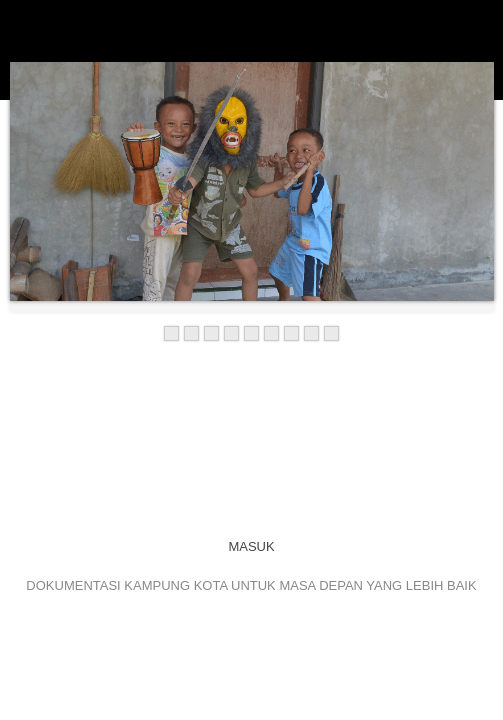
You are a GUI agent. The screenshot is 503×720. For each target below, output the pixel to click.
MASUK (251, 546)
